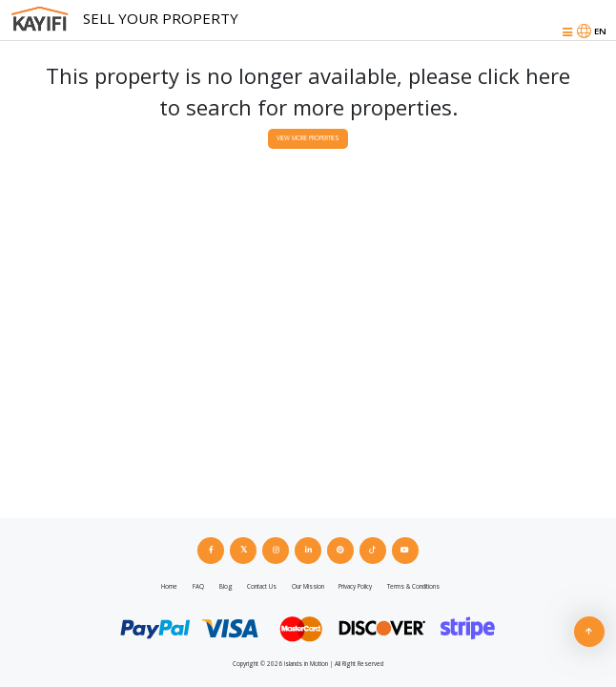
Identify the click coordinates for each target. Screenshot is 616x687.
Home (169, 586)
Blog (226, 586)
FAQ (198, 586)
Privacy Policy (355, 586)
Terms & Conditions (413, 586)
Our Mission (308, 586)
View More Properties (308, 138)
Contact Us (262, 586)
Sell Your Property (161, 18)
